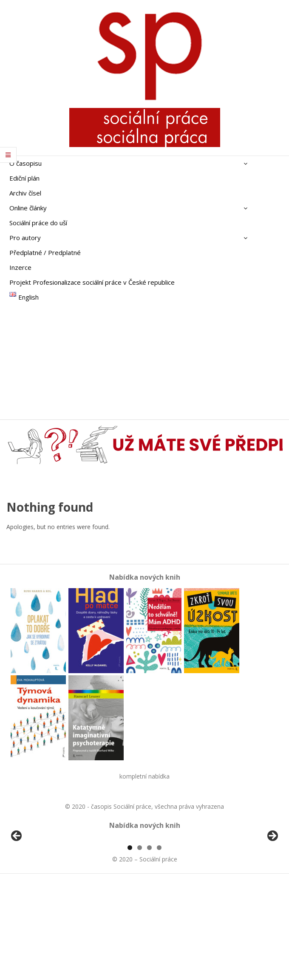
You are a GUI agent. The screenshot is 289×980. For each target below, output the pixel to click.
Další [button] (272, 885)
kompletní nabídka (144, 776)
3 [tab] (149, 945)
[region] (144, 887)
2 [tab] (140, 945)
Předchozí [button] (17, 885)
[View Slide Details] (40, 887)
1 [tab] (130, 945)
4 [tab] (159, 945)
